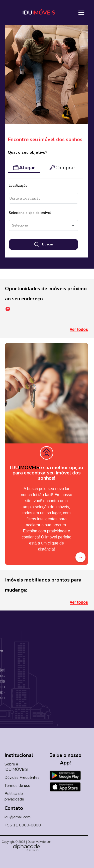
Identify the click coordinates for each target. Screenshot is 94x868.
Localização (18, 186)
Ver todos (79, 329)
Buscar (43, 244)
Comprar (62, 168)
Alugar (24, 168)
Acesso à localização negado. (43, 198)
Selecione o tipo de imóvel (30, 213)
